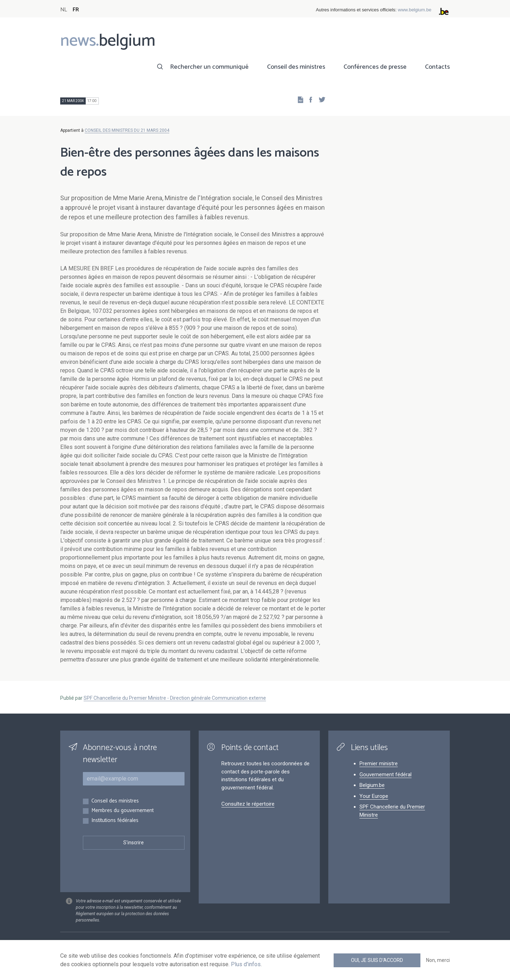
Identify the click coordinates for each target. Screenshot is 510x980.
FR (76, 10)
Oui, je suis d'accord (377, 960)
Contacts (437, 67)
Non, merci (438, 960)
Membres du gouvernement (123, 811)
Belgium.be (372, 785)
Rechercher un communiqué (209, 67)
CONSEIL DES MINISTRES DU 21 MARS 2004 (127, 130)
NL (64, 10)
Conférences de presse (375, 67)
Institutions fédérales (115, 821)
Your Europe (374, 796)
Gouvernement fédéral (386, 775)
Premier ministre (379, 764)
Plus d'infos (246, 964)
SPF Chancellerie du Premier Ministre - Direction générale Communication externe (175, 698)
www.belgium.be (415, 10)
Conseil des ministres (296, 67)
